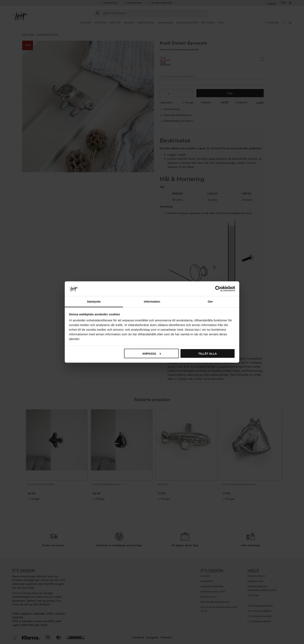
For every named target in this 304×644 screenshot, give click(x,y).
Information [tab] (152, 301)
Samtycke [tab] (94, 301)
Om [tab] (210, 301)
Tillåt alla (208, 353)
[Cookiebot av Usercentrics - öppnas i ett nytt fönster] (218, 289)
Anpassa (151, 353)
